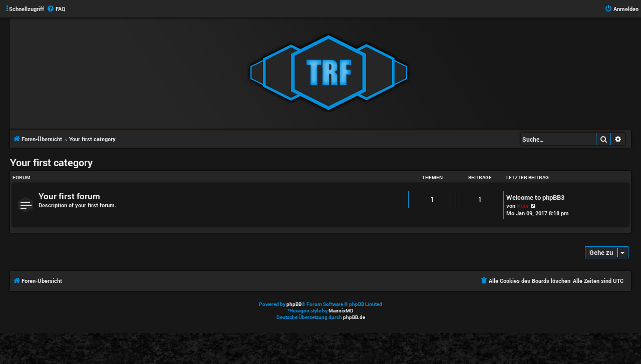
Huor (523, 206)
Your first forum (69, 196)
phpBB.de (354, 317)
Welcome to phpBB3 (535, 197)
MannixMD (341, 311)
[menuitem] (56, 9)
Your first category (51, 162)
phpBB (294, 304)
